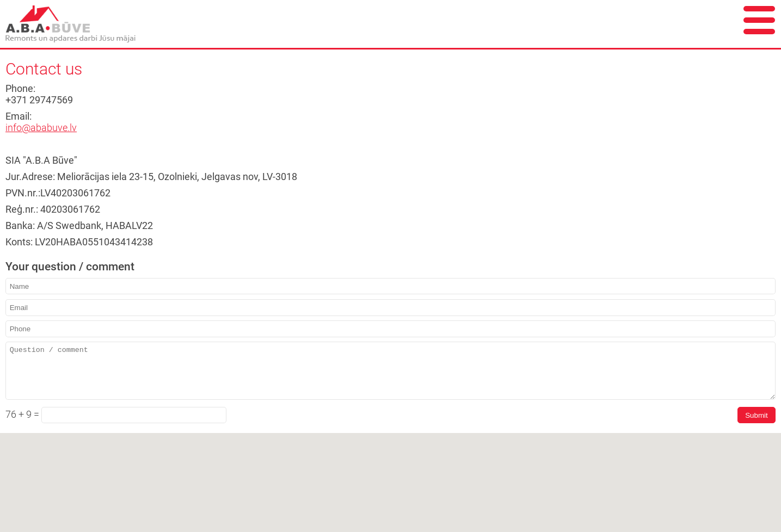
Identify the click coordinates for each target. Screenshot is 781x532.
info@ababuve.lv (41, 128)
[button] (391, 519)
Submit (756, 415)
